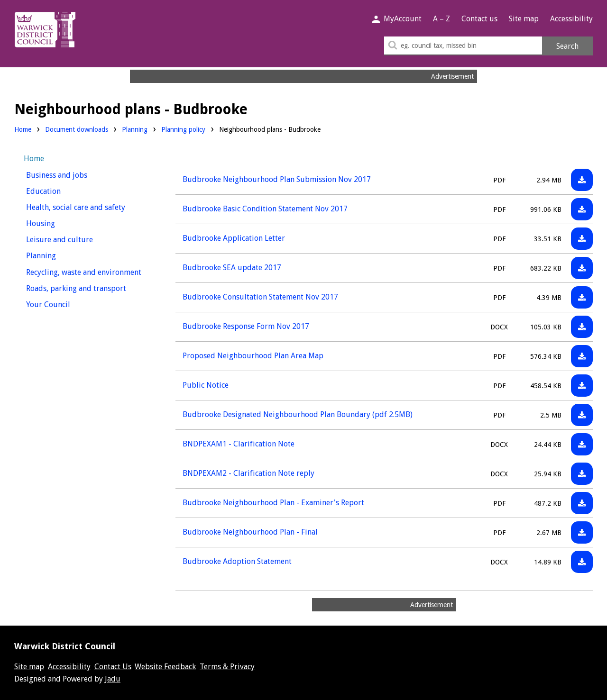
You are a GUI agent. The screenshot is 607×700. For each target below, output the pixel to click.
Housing (58, 223)
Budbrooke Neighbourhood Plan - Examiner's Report (273, 503)
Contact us (479, 19)
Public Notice (206, 385)
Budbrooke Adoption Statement (237, 561)
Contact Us (113, 667)
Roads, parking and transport (89, 287)
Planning (135, 129)
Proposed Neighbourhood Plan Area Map (253, 356)
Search (567, 46)
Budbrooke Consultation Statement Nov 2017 (260, 297)
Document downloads (77, 129)
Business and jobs (74, 174)
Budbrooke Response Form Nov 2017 (246, 326)
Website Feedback (165, 667)
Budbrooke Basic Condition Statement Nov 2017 (265, 209)
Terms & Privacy (227, 667)
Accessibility (571, 19)
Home (23, 129)
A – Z (441, 19)
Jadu (113, 679)
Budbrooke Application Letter (234, 238)
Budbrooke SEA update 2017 (232, 268)
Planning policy (183, 129)
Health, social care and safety (89, 206)
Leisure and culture (77, 239)
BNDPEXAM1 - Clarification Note (239, 444)
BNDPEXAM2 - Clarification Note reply (248, 473)
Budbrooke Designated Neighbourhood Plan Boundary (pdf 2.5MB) (298, 414)
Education (61, 190)
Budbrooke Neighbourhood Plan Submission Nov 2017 (277, 179)
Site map (524, 19)
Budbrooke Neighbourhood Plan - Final (250, 532)
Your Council (66, 304)
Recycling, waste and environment (89, 271)
